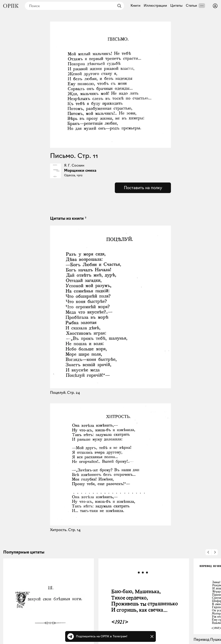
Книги (136, 6)
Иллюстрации (155, 6)
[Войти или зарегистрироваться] (215, 6)
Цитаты (176, 6)
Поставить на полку (143, 188)
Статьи (191, 6)
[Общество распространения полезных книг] (11, 6)
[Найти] (118, 6)
